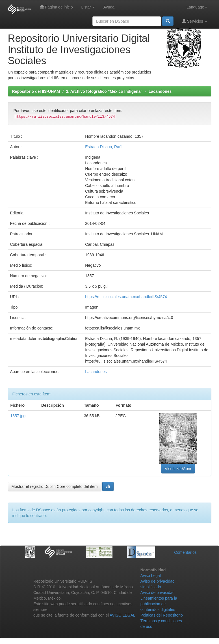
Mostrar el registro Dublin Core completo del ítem (55, 486)
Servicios (195, 21)
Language (197, 7)
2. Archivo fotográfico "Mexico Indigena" (104, 91)
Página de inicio (56, 7)
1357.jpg (18, 416)
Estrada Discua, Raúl (104, 147)
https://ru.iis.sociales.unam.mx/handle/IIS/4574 (126, 297)
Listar (88, 7)
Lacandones (160, 91)
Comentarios (185, 552)
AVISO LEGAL (122, 615)
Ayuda (109, 7)
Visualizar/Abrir (178, 469)
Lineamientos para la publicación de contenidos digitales (159, 604)
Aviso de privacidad (158, 593)
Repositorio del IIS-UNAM (36, 91)
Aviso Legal (151, 576)
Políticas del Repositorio (162, 615)
